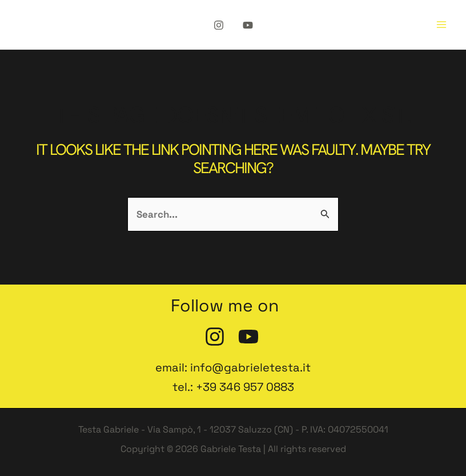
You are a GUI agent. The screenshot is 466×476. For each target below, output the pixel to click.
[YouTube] (248, 25)
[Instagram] (219, 25)
